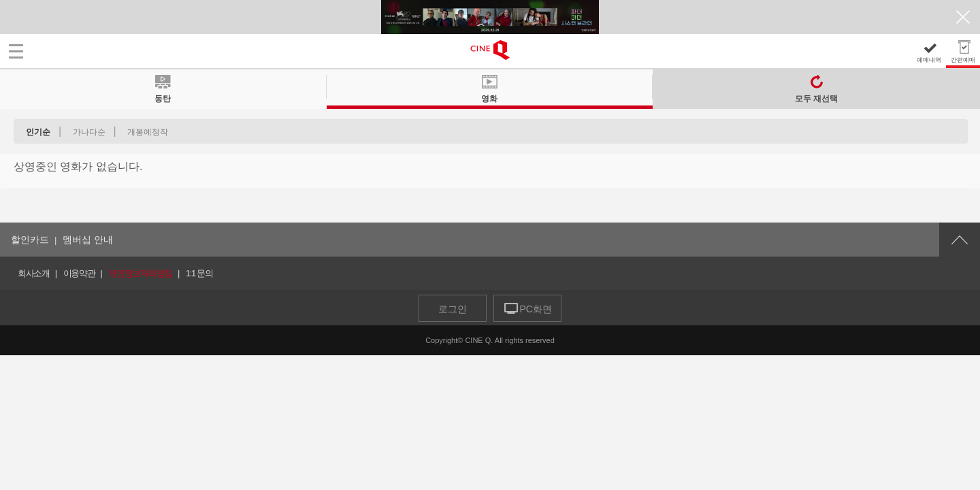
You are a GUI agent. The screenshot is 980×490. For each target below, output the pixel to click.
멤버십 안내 (88, 240)
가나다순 (89, 132)
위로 (960, 240)
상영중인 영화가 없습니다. (78, 166)
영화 (489, 96)
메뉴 (16, 51)
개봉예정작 (148, 132)
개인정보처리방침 (140, 273)
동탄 (163, 96)
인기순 (38, 132)
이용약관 (79, 273)
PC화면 (535, 309)
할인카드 (30, 240)
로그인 (453, 309)
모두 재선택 (816, 98)
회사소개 (34, 273)
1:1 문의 (199, 273)
